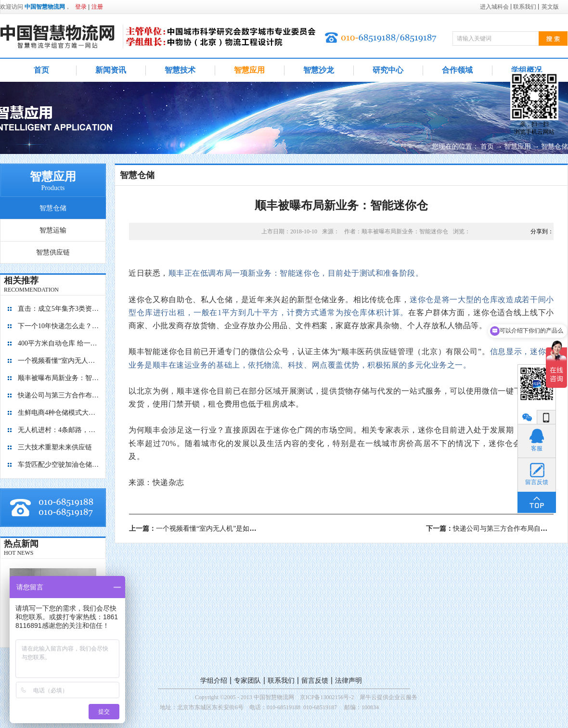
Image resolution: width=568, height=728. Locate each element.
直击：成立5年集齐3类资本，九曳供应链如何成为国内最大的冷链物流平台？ (59, 309)
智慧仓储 (555, 147)
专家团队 (247, 681)
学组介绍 (214, 681)
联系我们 (281, 681)
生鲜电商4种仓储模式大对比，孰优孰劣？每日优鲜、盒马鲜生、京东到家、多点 (59, 413)
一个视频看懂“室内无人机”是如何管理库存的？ (59, 361)
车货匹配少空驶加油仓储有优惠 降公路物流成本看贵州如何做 (59, 465)
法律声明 (349, 681)
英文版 (550, 7)
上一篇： (213, 529)
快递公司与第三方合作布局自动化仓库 (59, 395)
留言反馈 (315, 681)
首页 (41, 70)
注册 (97, 7)
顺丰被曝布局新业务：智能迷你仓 (59, 378)
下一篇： (497, 529)
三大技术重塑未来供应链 (55, 447)
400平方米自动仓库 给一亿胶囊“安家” (59, 343)
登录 (81, 7)
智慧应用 (517, 147)
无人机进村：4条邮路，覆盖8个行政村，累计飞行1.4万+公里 (59, 430)
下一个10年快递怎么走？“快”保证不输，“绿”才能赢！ (59, 326)
